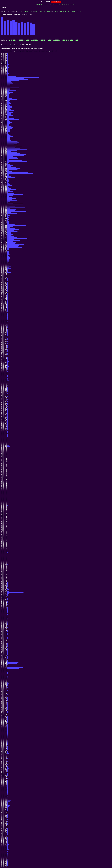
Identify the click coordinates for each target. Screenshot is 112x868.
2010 (28, 40)
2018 (63, 40)
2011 (32, 40)
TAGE (22, 12)
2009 (24, 40)
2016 (54, 40)
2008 (19, 40)
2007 (15, 40)
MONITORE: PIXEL (77, 12)
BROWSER (68, 12)
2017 (59, 40)
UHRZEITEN (43, 12)
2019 (68, 40)
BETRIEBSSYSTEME (59, 12)
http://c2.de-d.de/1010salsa (68, 2)
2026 (76, 40)
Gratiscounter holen (71, 5)
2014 (46, 40)
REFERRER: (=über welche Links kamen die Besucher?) (50, 5)
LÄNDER (50, 12)
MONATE (36, 12)
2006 (10, 40)
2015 (50, 40)
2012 (37, 40)
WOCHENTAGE (29, 12)
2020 (72, 40)
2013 (41, 40)
